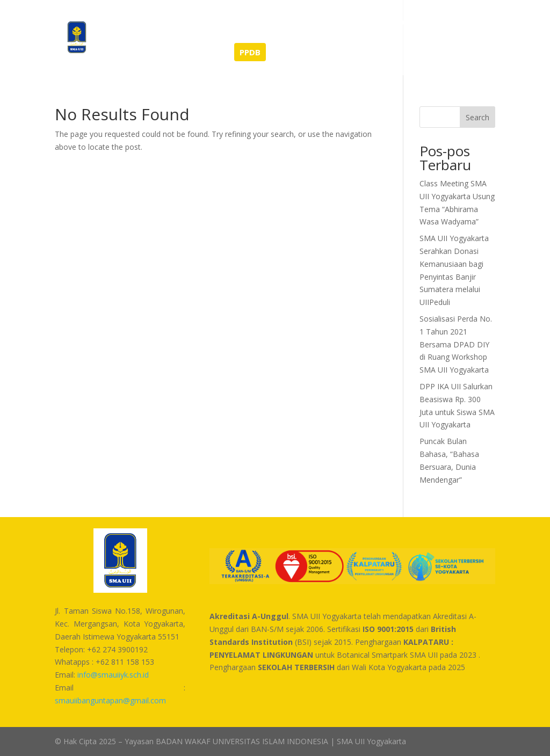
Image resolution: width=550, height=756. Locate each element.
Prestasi (205, 22)
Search (477, 117)
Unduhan (436, 22)
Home (123, 22)
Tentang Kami (263, 22)
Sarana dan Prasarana (360, 22)
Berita (161, 22)
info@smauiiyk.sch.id (113, 675)
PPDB (250, 52)
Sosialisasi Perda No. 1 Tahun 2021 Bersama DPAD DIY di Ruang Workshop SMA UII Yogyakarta (456, 344)
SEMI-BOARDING (187, 53)
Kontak (126, 53)
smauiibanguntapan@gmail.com (110, 700)
